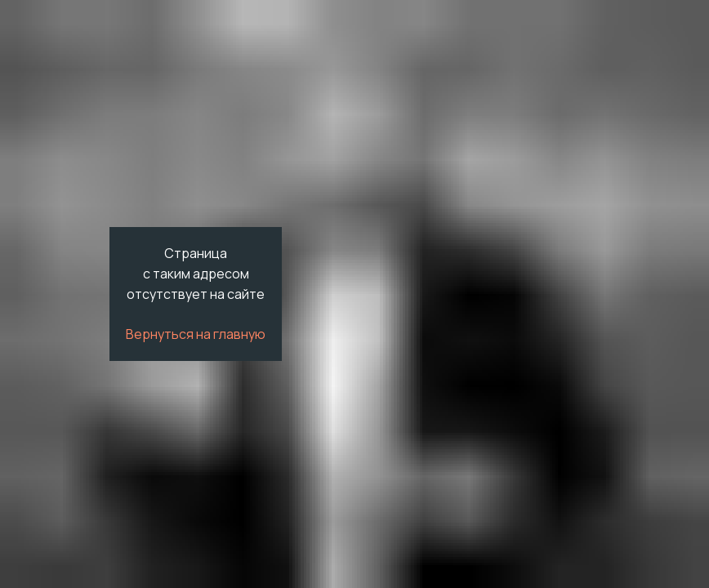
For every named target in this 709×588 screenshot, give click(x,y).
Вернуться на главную (196, 334)
